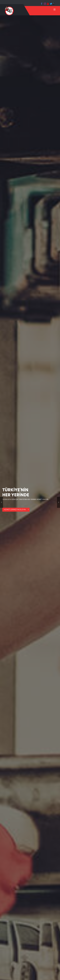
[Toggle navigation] (54, 10)
